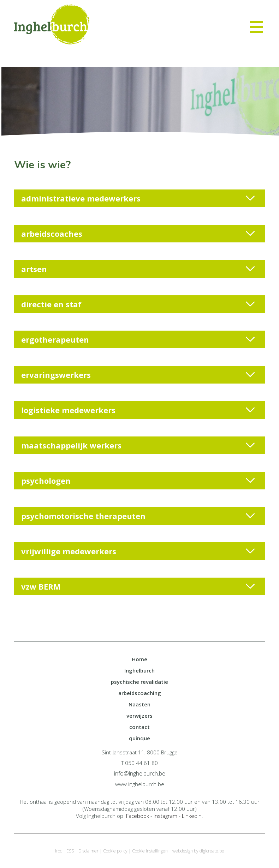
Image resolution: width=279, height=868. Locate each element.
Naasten (139, 704)
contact (139, 727)
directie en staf (138, 304)
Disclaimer (88, 851)
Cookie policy (115, 851)
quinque (139, 738)
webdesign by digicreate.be (198, 851)
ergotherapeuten (138, 339)
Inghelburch (139, 670)
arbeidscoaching (140, 693)
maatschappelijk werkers (138, 445)
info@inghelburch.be (140, 773)
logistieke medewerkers (138, 410)
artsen (138, 269)
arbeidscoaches (138, 234)
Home (139, 659)
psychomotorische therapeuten (138, 516)
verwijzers (139, 716)
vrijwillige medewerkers (138, 551)
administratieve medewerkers (138, 198)
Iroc (58, 851)
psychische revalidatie (139, 682)
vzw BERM (138, 586)
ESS (70, 851)
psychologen (138, 481)
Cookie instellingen (150, 851)
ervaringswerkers (138, 375)
